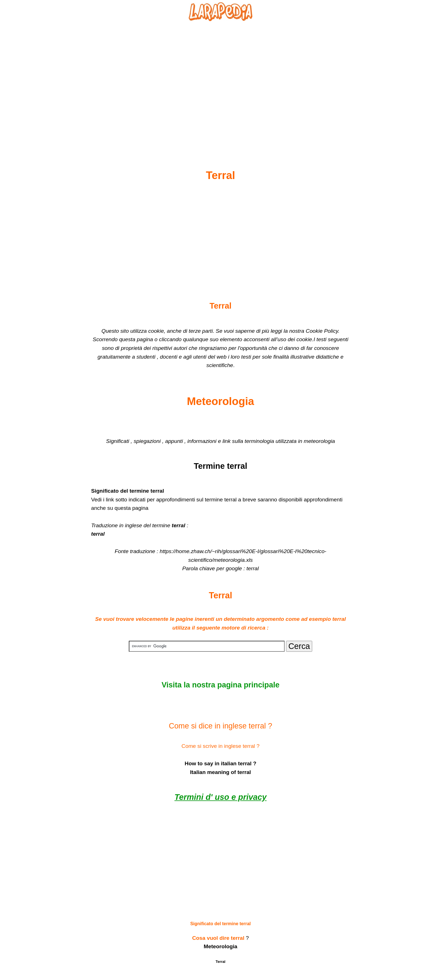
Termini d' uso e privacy (220, 797)
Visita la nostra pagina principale (220, 685)
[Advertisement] (220, 82)
